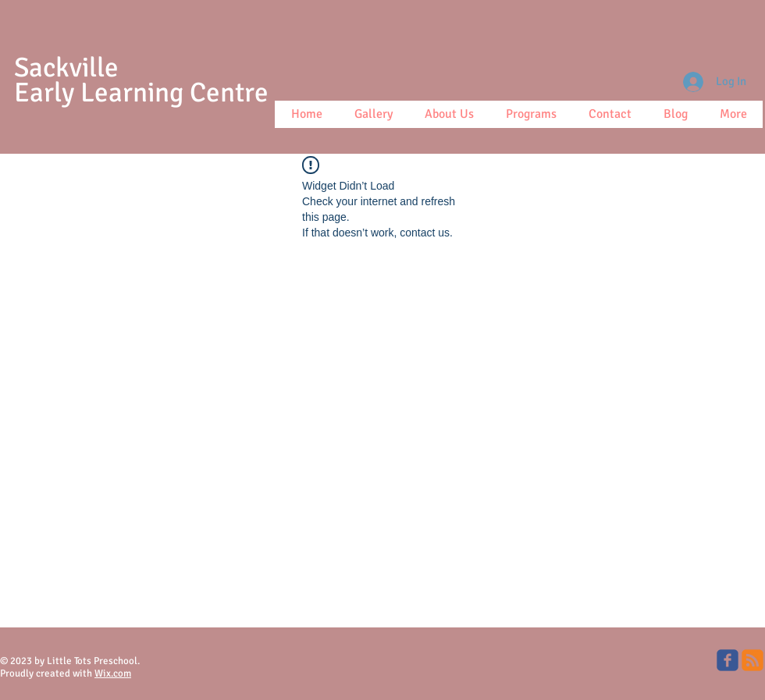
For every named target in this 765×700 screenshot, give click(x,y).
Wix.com (113, 673)
